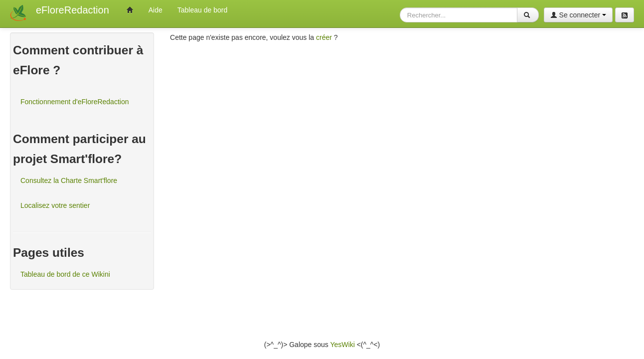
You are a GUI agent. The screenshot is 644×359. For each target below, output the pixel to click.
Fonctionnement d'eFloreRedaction (75, 102)
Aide (156, 10)
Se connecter (578, 15)
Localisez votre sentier (55, 205)
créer (324, 37)
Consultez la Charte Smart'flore (69, 180)
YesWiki (342, 345)
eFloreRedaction (73, 10)
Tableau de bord (202, 10)
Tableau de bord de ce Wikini (65, 274)
